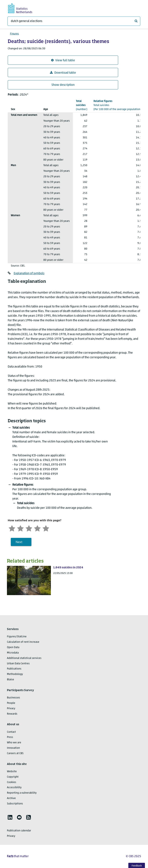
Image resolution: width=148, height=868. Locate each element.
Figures (14, 34)
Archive (11, 798)
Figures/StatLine (17, 637)
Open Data (13, 647)
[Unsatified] (20, 528)
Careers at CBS (15, 753)
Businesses (13, 698)
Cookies (12, 782)
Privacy (11, 709)
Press (10, 737)
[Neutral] (29, 528)
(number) (82, 105)
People (11, 703)
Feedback (137, 866)
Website (12, 772)
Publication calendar (19, 831)
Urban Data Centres (18, 664)
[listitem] (10, 817)
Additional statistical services (24, 658)
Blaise (11, 680)
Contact (11, 732)
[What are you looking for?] (74, 21)
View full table (63, 60)
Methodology (15, 674)
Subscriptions (15, 804)
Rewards (12, 714)
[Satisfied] (37, 528)
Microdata (13, 653)
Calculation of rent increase (23, 642)
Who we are (14, 743)
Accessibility (14, 788)
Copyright (13, 777)
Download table (63, 73)
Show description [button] (63, 85)
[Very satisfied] (46, 528)
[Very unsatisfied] (12, 528)
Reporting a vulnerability (22, 793)
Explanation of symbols (29, 273)
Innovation (13, 748)
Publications (14, 669)
